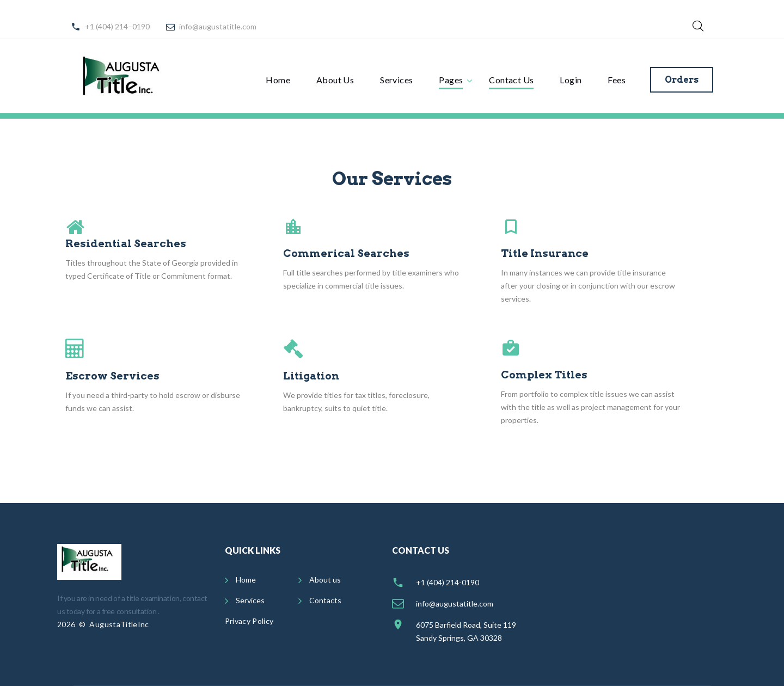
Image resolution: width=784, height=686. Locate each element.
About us (325, 580)
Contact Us (511, 80)
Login (571, 80)
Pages (451, 80)
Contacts (325, 600)
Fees (617, 80)
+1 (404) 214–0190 (117, 26)
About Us (335, 80)
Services (396, 80)
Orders (682, 80)
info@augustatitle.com (218, 26)
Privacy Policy (249, 621)
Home (278, 80)
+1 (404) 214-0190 (448, 582)
